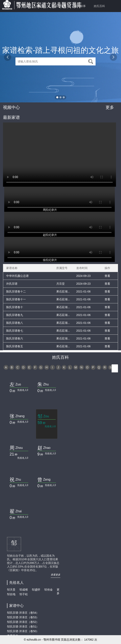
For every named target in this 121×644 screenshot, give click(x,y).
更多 (110, 107)
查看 (107, 276)
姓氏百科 (99, 6)
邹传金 (48, 590)
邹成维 (24, 590)
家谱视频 (61, 6)
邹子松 (24, 594)
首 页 (25, 6)
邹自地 (11, 594)
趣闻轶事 (80, 6)
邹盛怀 (36, 590)
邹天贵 (11, 590)
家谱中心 (42, 6)
